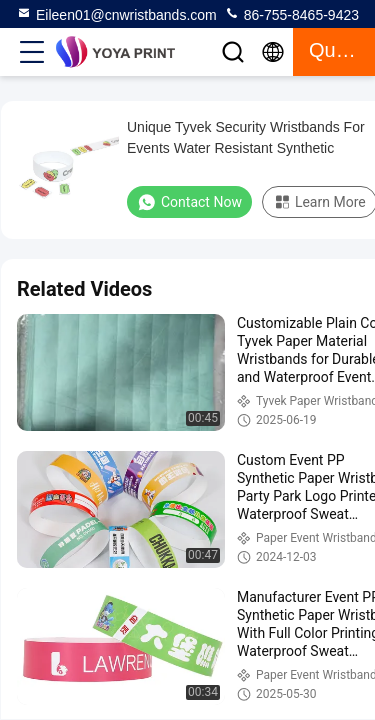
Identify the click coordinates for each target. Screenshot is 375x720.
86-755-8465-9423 (291, 14)
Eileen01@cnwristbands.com (116, 14)
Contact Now (189, 202)
